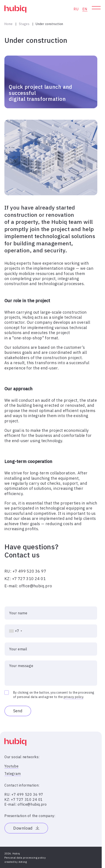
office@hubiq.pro (35, 586)
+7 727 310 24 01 (29, 579)
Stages (24, 24)
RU (76, 9)
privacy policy (74, 697)
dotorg (23, 862)
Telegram (13, 774)
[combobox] (14, 631)
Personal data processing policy (25, 858)
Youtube (11, 766)
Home (9, 24)
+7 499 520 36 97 (29, 571)
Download (26, 828)
